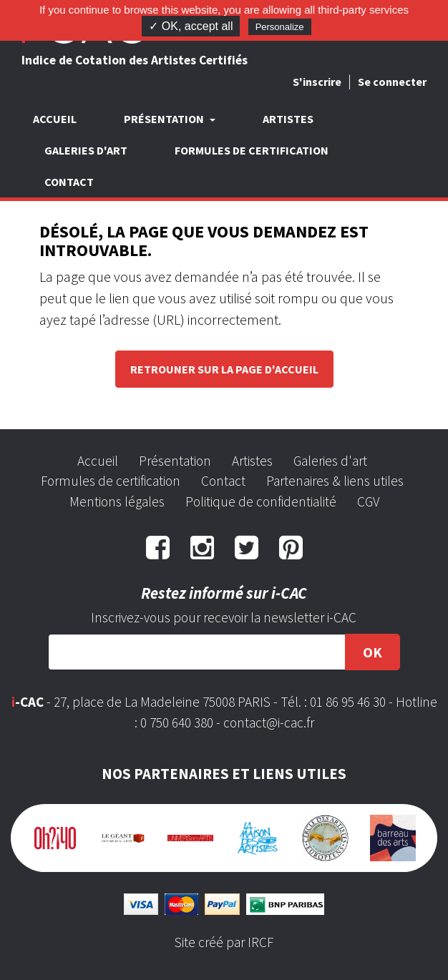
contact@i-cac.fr (269, 722)
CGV (368, 501)
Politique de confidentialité (261, 501)
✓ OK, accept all (191, 26)
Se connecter (392, 82)
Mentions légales (117, 501)
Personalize (280, 27)
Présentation (175, 461)
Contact (69, 182)
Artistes (288, 119)
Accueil (55, 119)
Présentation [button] (165, 119)
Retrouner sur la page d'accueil (224, 369)
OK (372, 652)
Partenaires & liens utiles (335, 481)
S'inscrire (317, 82)
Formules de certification (252, 150)
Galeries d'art (86, 150)
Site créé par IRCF (224, 942)
